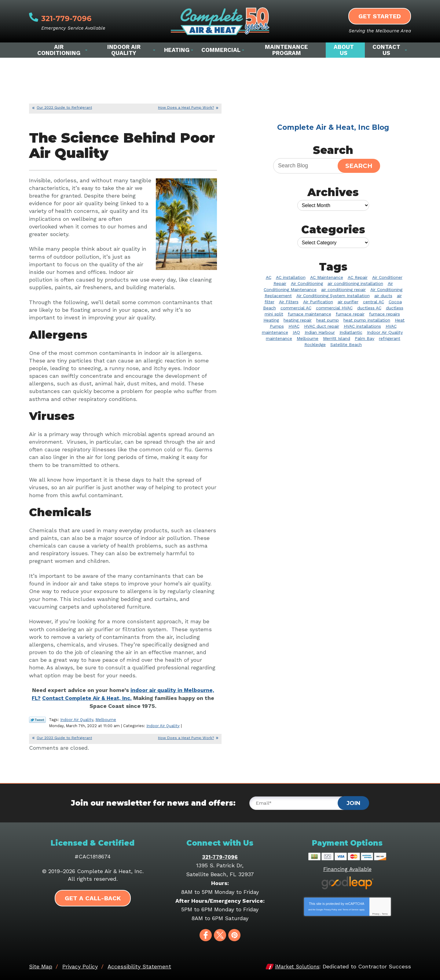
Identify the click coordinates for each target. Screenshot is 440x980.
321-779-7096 (78, 17)
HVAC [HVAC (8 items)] (294, 326)
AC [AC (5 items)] (269, 277)
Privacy (376, 913)
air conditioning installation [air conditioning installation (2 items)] (355, 283)
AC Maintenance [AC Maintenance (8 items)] (327, 277)
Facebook (206, 934)
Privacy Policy (331, 908)
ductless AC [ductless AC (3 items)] (369, 308)
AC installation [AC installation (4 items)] (291, 277)
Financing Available (347, 868)
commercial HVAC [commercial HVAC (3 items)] (334, 308)
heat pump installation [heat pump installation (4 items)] (367, 320)
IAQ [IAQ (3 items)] (296, 332)
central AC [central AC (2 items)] (374, 302)
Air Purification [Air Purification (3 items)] (318, 302)
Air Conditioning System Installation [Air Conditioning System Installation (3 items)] (333, 296)
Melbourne (106, 719)
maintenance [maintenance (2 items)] (279, 338)
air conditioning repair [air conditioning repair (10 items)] (343, 290)
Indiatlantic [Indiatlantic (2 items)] (351, 332)
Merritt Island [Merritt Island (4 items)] (337, 338)
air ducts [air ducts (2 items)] (383, 296)
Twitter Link (37, 720)
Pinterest (234, 934)
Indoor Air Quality (77, 719)
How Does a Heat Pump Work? (186, 107)
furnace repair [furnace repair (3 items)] (350, 314)
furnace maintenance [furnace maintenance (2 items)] (310, 314)
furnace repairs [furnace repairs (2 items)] (385, 314)
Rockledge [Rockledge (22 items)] (315, 344)
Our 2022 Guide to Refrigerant (64, 107)
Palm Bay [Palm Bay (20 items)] (365, 338)
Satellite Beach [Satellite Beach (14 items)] (346, 344)
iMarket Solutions (296, 965)
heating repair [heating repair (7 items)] (298, 320)
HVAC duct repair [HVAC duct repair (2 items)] (322, 326)
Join (353, 802)
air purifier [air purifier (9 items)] (348, 302)
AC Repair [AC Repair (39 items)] (358, 277)
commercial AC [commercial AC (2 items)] (296, 308)
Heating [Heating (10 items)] (271, 320)
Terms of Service (350, 908)
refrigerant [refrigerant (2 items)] (390, 338)
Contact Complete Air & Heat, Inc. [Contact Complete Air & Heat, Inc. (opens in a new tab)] (87, 698)
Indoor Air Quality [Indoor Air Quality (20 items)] (385, 332)
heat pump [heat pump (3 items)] (328, 320)
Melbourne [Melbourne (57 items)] (308, 338)
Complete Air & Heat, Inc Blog (333, 127)
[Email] (300, 802)
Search (359, 166)
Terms (385, 913)
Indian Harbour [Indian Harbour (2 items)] (320, 332)
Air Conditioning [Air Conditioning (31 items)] (307, 283)
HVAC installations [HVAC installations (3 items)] (362, 326)
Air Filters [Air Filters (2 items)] (289, 302)
